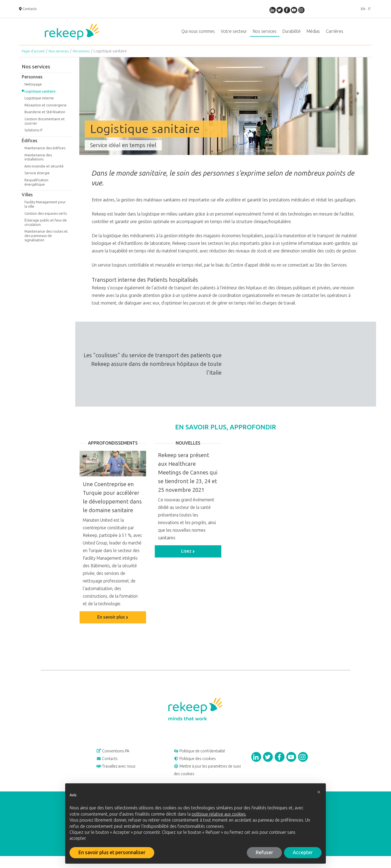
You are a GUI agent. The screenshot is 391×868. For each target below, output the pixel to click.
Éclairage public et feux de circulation (46, 228)
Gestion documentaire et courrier (45, 127)
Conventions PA (116, 758)
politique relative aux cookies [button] (219, 814)
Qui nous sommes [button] (198, 34)
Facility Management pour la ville (45, 210)
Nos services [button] (265, 34)
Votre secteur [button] (234, 34)
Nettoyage (33, 90)
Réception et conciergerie (45, 111)
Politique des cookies (198, 767)
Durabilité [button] (291, 34)
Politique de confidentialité (204, 758)
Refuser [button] (264, 853)
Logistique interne (39, 104)
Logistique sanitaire (40, 97)
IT (368, 9)
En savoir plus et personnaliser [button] (112, 853)
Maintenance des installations (38, 163)
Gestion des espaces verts (46, 219)
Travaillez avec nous (120, 776)
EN (358, 9)
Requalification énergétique (36, 188)
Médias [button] (313, 34)
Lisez (188, 557)
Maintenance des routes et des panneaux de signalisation (46, 241)
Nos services (61, 57)
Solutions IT (34, 136)
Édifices (29, 146)
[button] (319, 792)
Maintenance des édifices (45, 153)
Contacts (29, 9)
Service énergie (37, 178)
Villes (27, 200)
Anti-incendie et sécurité (44, 172)
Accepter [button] (303, 853)
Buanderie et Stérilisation (45, 117)
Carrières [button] (335, 34)
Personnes (85, 57)
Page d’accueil (34, 57)
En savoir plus (113, 623)
